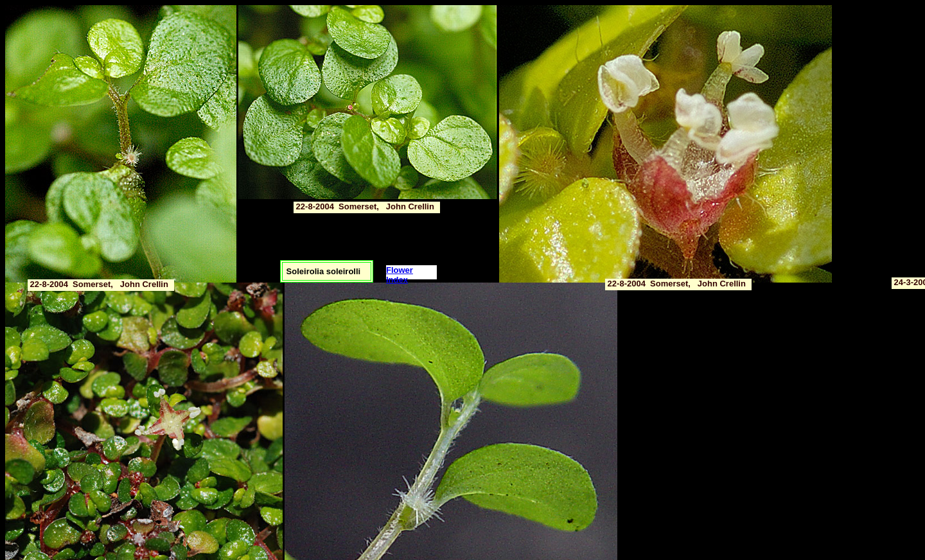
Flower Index (400, 275)
